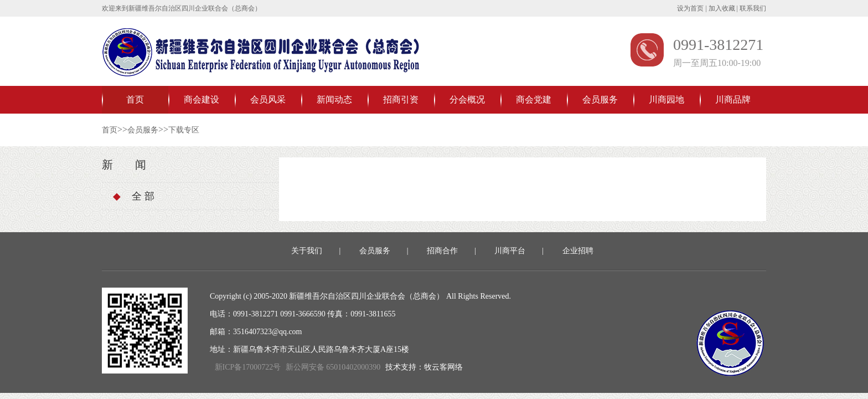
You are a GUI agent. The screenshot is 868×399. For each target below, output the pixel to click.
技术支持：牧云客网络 (424, 367)
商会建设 (201, 99)
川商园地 (666, 99)
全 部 (134, 196)
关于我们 (307, 251)
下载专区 (184, 130)
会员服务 (600, 99)
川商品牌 (733, 99)
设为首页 (690, 8)
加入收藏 (722, 8)
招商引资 (401, 99)
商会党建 (534, 99)
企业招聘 (578, 251)
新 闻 (124, 165)
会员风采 (268, 99)
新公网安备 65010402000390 (333, 367)
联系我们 (753, 8)
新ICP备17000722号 (248, 367)
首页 (135, 99)
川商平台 (510, 251)
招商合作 (442, 251)
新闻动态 (334, 99)
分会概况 (467, 99)
